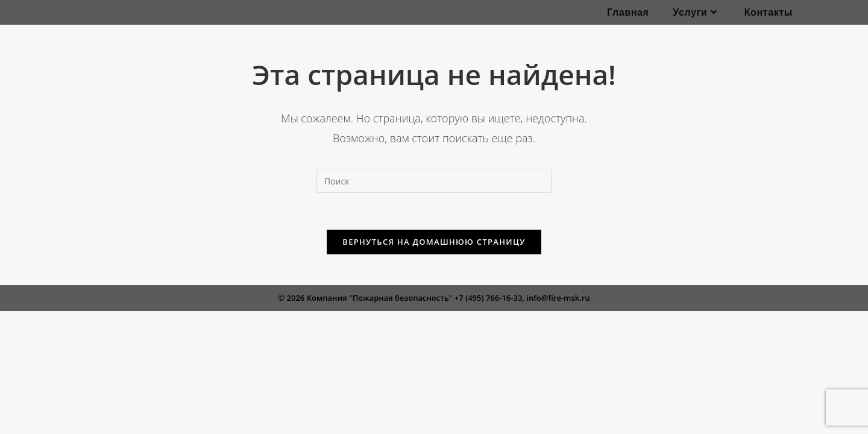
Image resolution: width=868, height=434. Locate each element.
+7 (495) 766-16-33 (489, 298)
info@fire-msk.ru (558, 298)
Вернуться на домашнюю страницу (434, 242)
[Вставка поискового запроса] (434, 181)
